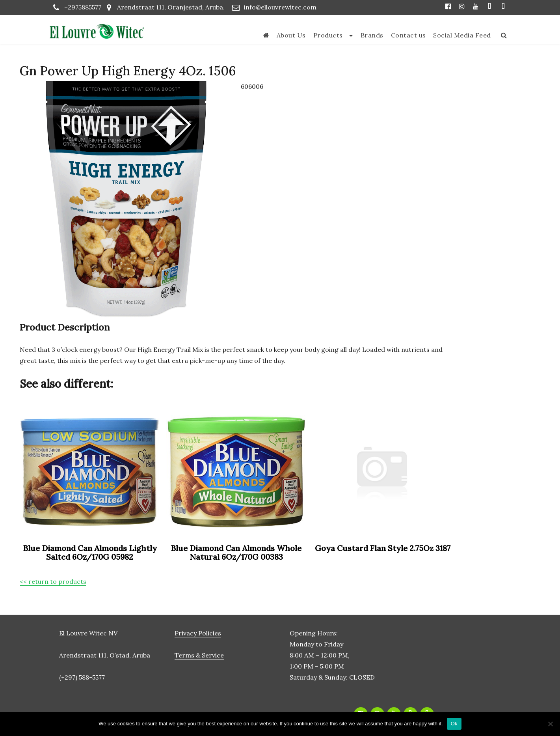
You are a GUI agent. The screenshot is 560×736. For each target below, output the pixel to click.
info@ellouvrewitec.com (280, 7)
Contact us (408, 35)
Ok (454, 724)
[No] (550, 724)
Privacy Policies (198, 633)
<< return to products (53, 581)
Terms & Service (199, 655)
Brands (372, 35)
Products (328, 35)
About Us (291, 35)
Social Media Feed (462, 35)
